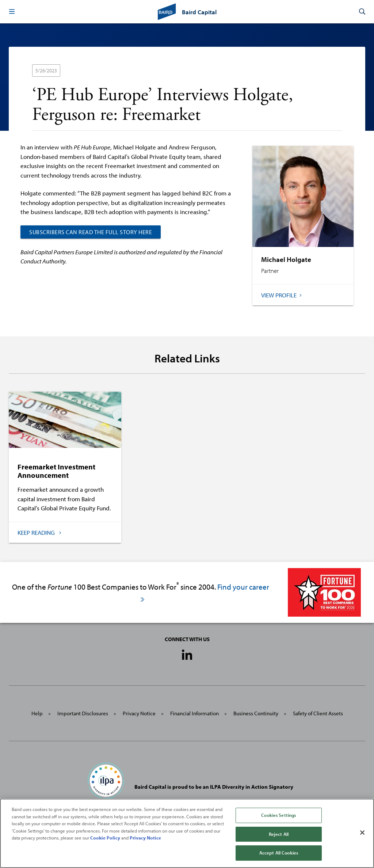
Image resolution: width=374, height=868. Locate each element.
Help (37, 713)
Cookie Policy (105, 838)
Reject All (279, 834)
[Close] (362, 833)
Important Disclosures (83, 713)
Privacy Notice (139, 713)
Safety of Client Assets (318, 713)
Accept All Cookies (279, 853)
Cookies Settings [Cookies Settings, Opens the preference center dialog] (278, 815)
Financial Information (194, 713)
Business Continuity (256, 713)
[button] (12, 12)
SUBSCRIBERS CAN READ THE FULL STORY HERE (91, 232)
